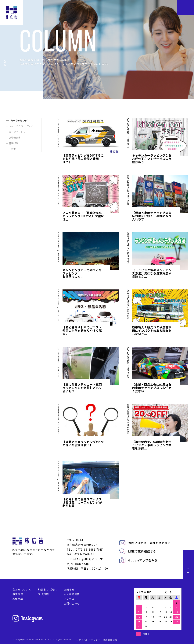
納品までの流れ (47, 589)
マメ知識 (43, 594)
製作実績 (18, 599)
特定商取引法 (110, 640)
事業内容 (18, 594)
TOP (188, 570)
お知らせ (69, 589)
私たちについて (22, 589)
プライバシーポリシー (88, 640)
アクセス (69, 599)
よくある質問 (72, 594)
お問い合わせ (72, 603)
